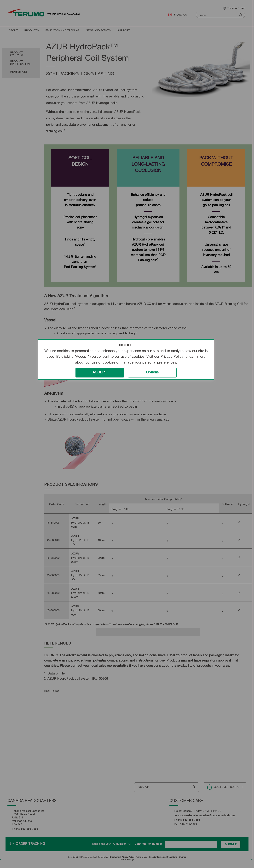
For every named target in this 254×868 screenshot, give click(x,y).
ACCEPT (100, 373)
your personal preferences (155, 363)
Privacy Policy (172, 357)
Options (152, 373)
